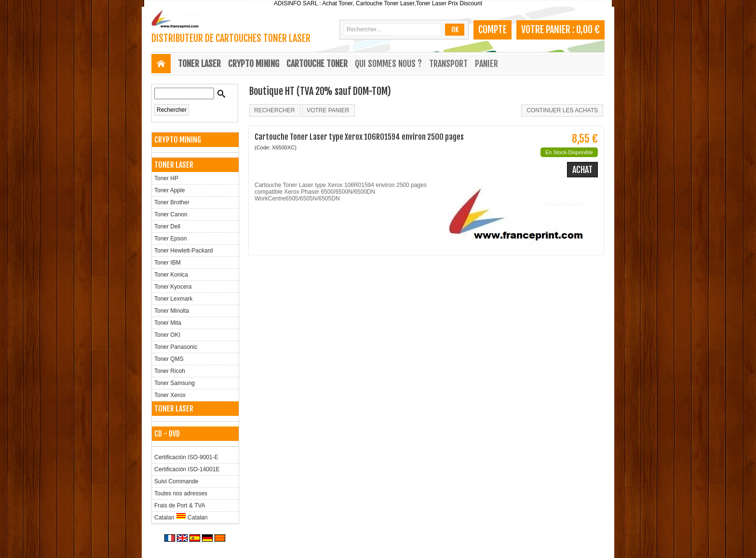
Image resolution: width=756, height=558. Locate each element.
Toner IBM (168, 263)
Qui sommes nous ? (388, 64)
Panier (486, 64)
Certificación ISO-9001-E (186, 457)
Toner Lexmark (173, 299)
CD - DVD (167, 434)
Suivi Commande (176, 481)
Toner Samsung (175, 383)
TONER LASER (199, 64)
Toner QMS (169, 359)
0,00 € (588, 30)
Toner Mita (168, 323)
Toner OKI (167, 335)
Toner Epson (170, 239)
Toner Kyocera (173, 287)
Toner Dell (167, 226)
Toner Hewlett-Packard (183, 251)
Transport (448, 64)
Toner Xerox (170, 395)
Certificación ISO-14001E (187, 469)
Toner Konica (171, 275)
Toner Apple (169, 190)
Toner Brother (172, 202)
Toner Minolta (172, 311)
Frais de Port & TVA (180, 505)
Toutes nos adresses (181, 493)
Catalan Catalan (181, 517)
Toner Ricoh (170, 371)
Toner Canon (171, 214)
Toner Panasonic (176, 347)
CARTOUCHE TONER (317, 64)
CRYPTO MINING (254, 64)
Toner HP (166, 178)
